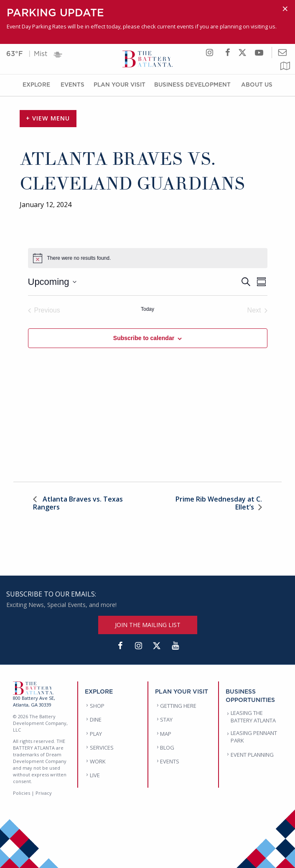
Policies (22, 793)
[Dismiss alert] (285, 9)
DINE (96, 719)
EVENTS (170, 761)
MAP (166, 734)
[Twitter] (157, 646)
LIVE (95, 775)
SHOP (97, 706)
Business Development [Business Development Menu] (192, 84)
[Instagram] (138, 646)
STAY (166, 719)
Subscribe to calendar (144, 338)
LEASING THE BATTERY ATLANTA (253, 717)
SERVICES (102, 748)
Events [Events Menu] (72, 84)
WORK (98, 761)
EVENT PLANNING (252, 755)
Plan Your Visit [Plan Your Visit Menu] (120, 84)
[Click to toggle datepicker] (52, 282)
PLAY (96, 734)
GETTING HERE (178, 706)
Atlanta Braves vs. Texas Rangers (78, 503)
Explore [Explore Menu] (36, 84)
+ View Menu (48, 118)
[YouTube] (175, 646)
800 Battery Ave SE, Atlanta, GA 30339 (34, 701)
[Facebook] (120, 646)
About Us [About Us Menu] (257, 84)
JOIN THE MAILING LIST (148, 625)
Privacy (44, 793)
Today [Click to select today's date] (147, 309)
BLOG (167, 748)
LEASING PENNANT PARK (254, 737)
